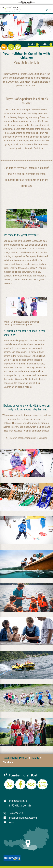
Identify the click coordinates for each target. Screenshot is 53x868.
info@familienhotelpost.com (23, 818)
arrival (12, 822)
